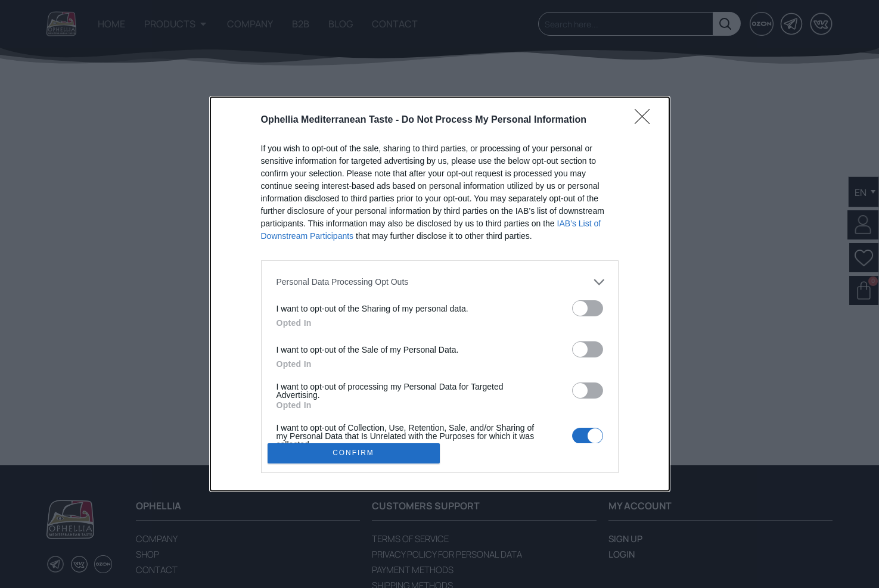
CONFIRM (354, 454)
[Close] (646, 120)
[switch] (588, 308)
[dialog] (440, 294)
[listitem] (440, 282)
